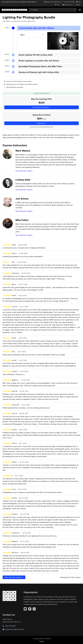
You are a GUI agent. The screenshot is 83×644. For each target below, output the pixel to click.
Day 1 (22, 35)
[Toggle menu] (80, 10)
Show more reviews (14, 577)
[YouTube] (25, 609)
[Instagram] (34, 609)
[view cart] (58, 5)
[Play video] (63, 41)
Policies (42, 641)
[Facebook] (30, 609)
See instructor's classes (24, 171)
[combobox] (53, 10)
